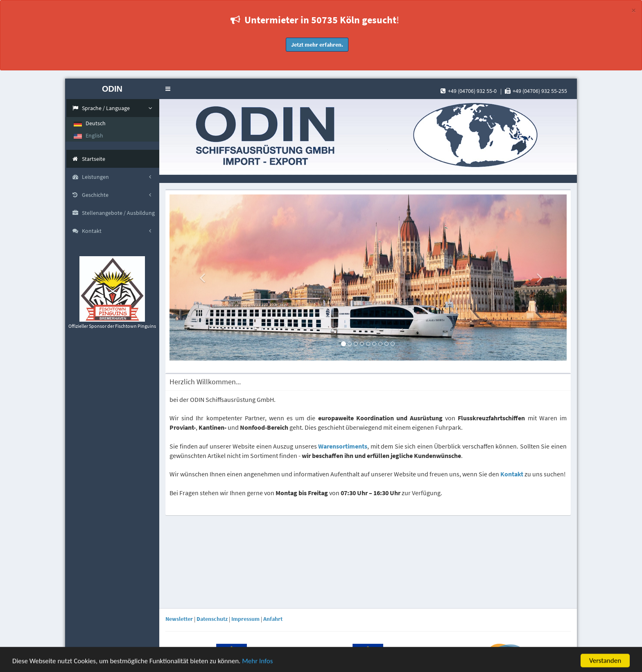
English (88, 135)
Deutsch (90, 123)
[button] (168, 89)
